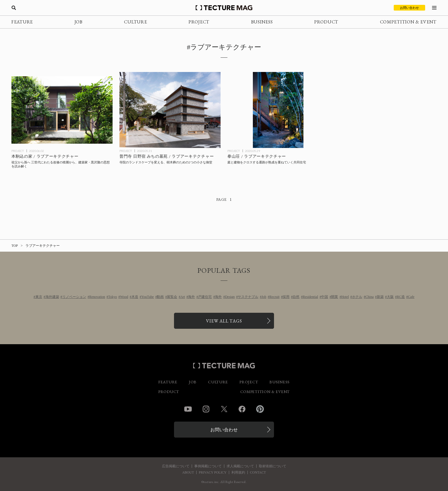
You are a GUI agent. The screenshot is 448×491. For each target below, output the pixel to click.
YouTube (148, 297)
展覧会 (172, 297)
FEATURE (22, 22)
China (370, 297)
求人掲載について (240, 466)
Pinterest (260, 409)
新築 (380, 297)
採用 (286, 297)
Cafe (411, 297)
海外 (191, 297)
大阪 (390, 297)
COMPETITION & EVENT (408, 22)
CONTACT (258, 472)
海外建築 (52, 297)
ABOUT (188, 472)
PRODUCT (326, 22)
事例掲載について (208, 466)
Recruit (274, 297)
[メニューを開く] (434, 8)
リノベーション (74, 297)
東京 (39, 297)
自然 (296, 297)
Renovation (97, 297)
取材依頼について (273, 466)
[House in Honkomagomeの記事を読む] (62, 110)
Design (230, 297)
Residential (310, 297)
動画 (160, 297)
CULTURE (135, 22)
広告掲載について (176, 466)
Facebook (242, 409)
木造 (135, 297)
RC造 (401, 297)
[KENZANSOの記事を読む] (278, 110)
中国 (325, 297)
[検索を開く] (14, 8)
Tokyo (113, 297)
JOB (79, 22)
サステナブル (248, 297)
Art (183, 297)
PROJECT (199, 22)
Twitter (224, 409)
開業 (335, 297)
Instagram (206, 409)
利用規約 (238, 472)
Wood (124, 297)
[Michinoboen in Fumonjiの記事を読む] (170, 110)
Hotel (345, 297)
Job (264, 297)
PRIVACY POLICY (213, 472)
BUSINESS (262, 22)
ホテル (357, 297)
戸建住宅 (205, 297)
